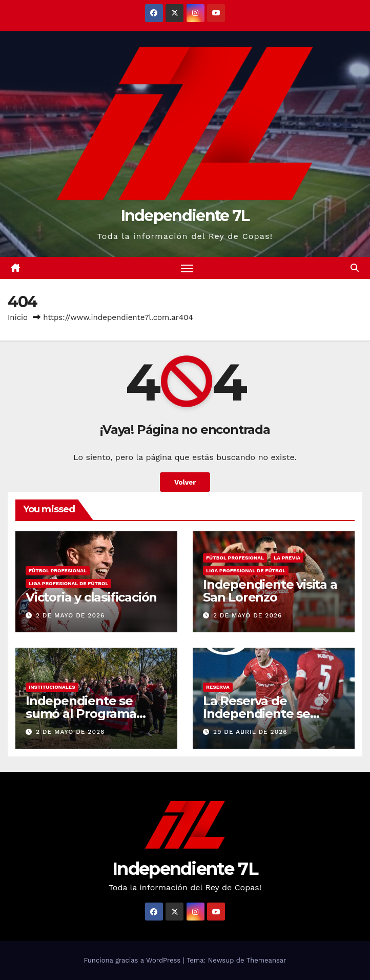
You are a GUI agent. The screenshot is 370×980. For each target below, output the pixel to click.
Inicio (18, 317)
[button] (355, 268)
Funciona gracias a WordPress (133, 960)
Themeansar (266, 960)
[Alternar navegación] (187, 268)
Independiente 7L (185, 216)
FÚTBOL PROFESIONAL (58, 571)
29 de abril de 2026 (250, 732)
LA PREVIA (287, 558)
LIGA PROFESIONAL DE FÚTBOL (68, 583)
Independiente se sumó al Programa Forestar (81, 714)
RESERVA (218, 687)
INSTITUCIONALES (52, 687)
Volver (185, 482)
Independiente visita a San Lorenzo (270, 591)
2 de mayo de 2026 (70, 615)
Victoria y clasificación (91, 597)
